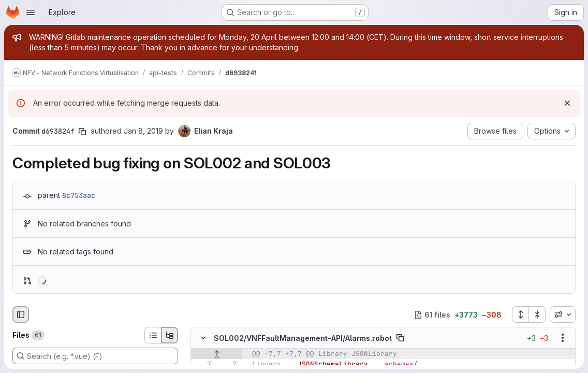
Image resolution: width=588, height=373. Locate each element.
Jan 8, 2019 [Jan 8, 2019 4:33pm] (143, 131)
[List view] (153, 335)
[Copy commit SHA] (82, 132)
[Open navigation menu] (31, 12)
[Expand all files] (520, 314)
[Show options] (563, 338)
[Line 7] (202, 364)
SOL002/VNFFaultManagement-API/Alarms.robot (303, 338)
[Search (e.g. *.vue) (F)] (95, 356)
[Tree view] (170, 335)
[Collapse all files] (537, 314)
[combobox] (563, 314)
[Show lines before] (217, 354)
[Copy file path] (400, 338)
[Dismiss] (567, 103)
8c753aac (79, 195)
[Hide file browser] (21, 314)
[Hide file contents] (203, 338)
